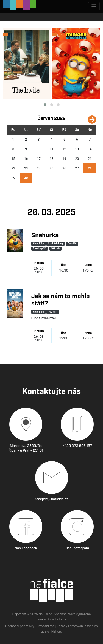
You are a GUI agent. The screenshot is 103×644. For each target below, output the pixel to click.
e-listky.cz (59, 619)
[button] (45, 105)
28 (90, 168)
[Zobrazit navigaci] (94, 6)
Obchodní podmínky (20, 626)
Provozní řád (45, 626)
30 (26, 178)
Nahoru (57, 631)
